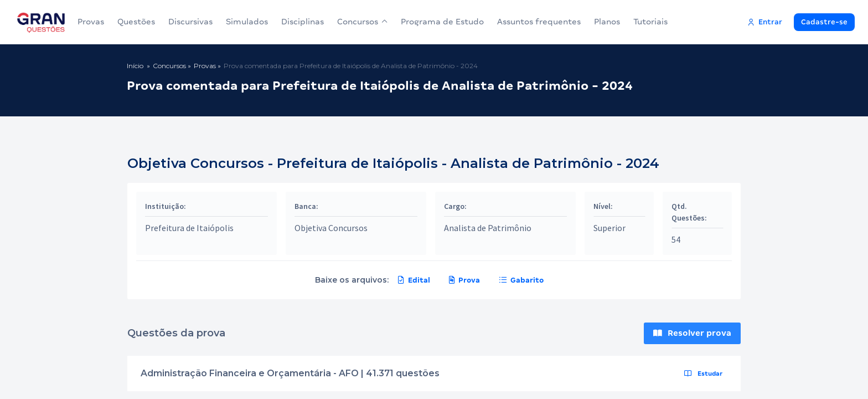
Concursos (362, 22)
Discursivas (190, 22)
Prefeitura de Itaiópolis (189, 228)
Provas (91, 22)
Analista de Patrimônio (488, 228)
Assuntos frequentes (539, 22)
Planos (607, 22)
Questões (136, 22)
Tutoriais (650, 22)
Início (135, 66)
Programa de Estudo (442, 22)
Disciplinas (303, 22)
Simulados (247, 22)
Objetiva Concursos (331, 228)
